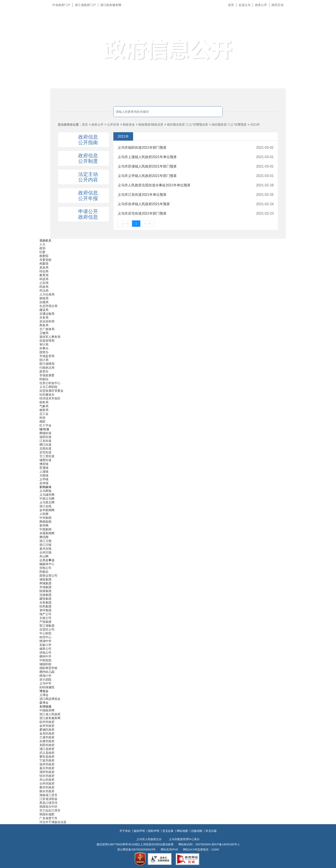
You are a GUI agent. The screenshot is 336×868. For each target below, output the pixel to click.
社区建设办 (47, 395)
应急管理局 (47, 341)
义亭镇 (44, 479)
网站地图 (182, 831)
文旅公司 (45, 618)
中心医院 (45, 633)
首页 (231, 5)
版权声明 (139, 831)
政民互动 (277, 5)
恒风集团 (45, 606)
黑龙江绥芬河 (48, 803)
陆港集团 (45, 591)
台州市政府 (47, 783)
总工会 (44, 414)
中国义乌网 (47, 499)
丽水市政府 (47, 791)
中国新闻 (45, 529)
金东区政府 (47, 733)
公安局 (44, 283)
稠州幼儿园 (47, 672)
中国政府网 (47, 710)
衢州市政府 (47, 787)
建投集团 (45, 599)
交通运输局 (47, 314)
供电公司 (45, 568)
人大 (42, 244)
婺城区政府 (47, 730)
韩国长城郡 (47, 814)
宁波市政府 (47, 760)
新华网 (44, 525)
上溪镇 (44, 472)
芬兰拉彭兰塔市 (50, 810)
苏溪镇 (44, 468)
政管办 (44, 371)
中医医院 (45, 660)
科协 (42, 418)
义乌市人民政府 (98, 25)
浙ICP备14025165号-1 (225, 844)
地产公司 (45, 614)
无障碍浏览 (324, 24)
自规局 (44, 302)
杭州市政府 (47, 722)
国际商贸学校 (48, 668)
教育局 (44, 275)
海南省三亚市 (48, 795)
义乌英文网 (47, 502)
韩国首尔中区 (48, 807)
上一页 (125, 224)
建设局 (44, 310)
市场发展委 (47, 375)
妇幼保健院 (47, 687)
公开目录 (113, 125)
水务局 (44, 318)
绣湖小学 (45, 676)
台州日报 (45, 552)
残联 (42, 421)
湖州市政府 (47, 772)
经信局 (44, 271)
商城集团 (45, 583)
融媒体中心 (47, 564)
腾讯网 (44, 537)
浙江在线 (45, 506)
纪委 (42, 252)
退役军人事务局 (50, 337)
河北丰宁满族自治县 (53, 822)
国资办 (44, 352)
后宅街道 (45, 452)
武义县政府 (47, 753)
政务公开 (261, 5)
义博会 (44, 695)
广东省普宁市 (48, 818)
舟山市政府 (47, 780)
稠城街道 (45, 433)
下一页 (147, 224)
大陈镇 (44, 475)
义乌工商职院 (48, 387)
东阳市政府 (47, 745)
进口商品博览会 (50, 699)
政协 (42, 248)
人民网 (44, 514)
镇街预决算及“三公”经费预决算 (187, 125)
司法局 (44, 291)
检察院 (44, 256)
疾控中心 (45, 637)
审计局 (44, 344)
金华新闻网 (47, 510)
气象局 (44, 406)
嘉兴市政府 (47, 768)
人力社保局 (47, 294)
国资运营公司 (48, 576)
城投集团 (45, 579)
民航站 (44, 379)
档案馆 (44, 264)
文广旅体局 (47, 329)
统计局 (44, 360)
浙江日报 (45, 545)
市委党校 (45, 260)
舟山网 (44, 556)
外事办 (44, 348)
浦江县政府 (47, 749)
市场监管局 (47, 356)
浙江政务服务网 (111, 5)
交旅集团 (45, 595)
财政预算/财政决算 (151, 125)
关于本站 (125, 831)
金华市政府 (47, 726)
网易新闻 (45, 522)
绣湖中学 (45, 641)
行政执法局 (47, 368)
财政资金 (129, 125)
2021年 (255, 125)
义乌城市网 (47, 495)
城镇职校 (45, 664)
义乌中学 (45, 683)
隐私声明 (154, 831)
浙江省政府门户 (85, 5)
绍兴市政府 (47, 776)
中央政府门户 (61, 5)
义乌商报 (45, 491)
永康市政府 (47, 741)
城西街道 (45, 460)
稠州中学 (45, 656)
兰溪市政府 (47, 737)
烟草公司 (45, 649)
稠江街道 (45, 445)
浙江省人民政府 (50, 714)
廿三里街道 (47, 456)
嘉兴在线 (45, 549)
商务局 (44, 325)
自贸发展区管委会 (51, 391)
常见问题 (211, 831)
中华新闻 (45, 518)
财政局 (44, 298)
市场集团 (45, 587)
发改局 (44, 267)
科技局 (44, 279)
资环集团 (45, 610)
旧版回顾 (197, 831)
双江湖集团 (47, 626)
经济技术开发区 (50, 398)
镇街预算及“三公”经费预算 (229, 125)
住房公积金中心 (50, 383)
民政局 (44, 287)
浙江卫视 (45, 541)
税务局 (44, 402)
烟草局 (44, 410)
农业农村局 (47, 321)
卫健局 (44, 333)
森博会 (44, 703)
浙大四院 (45, 680)
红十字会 (45, 425)
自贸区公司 (47, 629)
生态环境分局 (48, 306)
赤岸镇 (44, 483)
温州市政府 (47, 764)
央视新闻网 (47, 533)
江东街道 (45, 441)
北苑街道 (45, 448)
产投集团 (45, 622)
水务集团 (45, 602)
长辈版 (327, 15)
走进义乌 (244, 5)
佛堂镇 (44, 464)
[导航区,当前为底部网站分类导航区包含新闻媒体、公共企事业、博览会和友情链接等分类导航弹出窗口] (168, 531)
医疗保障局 (47, 364)
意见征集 (168, 831)
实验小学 (45, 645)
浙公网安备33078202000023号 (136, 849)
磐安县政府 (47, 757)
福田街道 (45, 437)
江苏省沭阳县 (48, 799)
